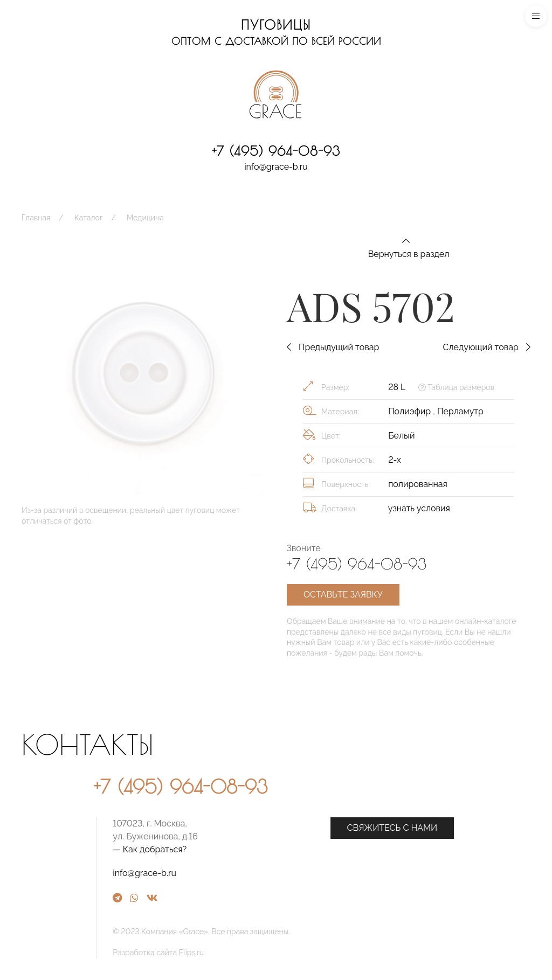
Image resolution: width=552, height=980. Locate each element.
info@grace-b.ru (276, 167)
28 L (397, 387)
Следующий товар (487, 347)
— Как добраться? (265, 849)
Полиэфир (410, 411)
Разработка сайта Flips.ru (274, 953)
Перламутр (460, 411)
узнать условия (419, 508)
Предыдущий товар (333, 347)
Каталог (89, 218)
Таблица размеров (456, 387)
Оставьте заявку (343, 595)
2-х (395, 460)
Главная (36, 218)
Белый (401, 436)
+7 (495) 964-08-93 (276, 151)
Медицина (145, 218)
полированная (418, 484)
